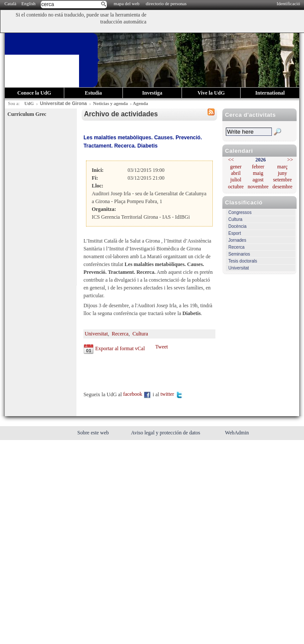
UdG (29, 103)
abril (236, 173)
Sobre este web (94, 433)
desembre (282, 187)
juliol (236, 180)
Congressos (240, 212)
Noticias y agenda (110, 103)
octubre (236, 187)
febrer (258, 167)
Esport (235, 233)
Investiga (152, 93)
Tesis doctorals (243, 261)
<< (231, 160)
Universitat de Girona (63, 103)
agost (258, 180)
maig (258, 173)
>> (290, 160)
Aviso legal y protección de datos (166, 433)
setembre (283, 180)
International (270, 93)
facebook (137, 394)
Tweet (161, 347)
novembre (258, 187)
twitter (172, 394)
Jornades (237, 240)
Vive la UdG (211, 93)
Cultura (235, 219)
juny (283, 173)
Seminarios (239, 254)
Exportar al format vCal (120, 348)
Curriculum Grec (27, 114)
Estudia (93, 93)
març (282, 167)
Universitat (239, 268)
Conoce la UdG (34, 93)
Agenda (140, 103)
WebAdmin (237, 433)
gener (236, 167)
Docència (238, 226)
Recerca (236, 247)
